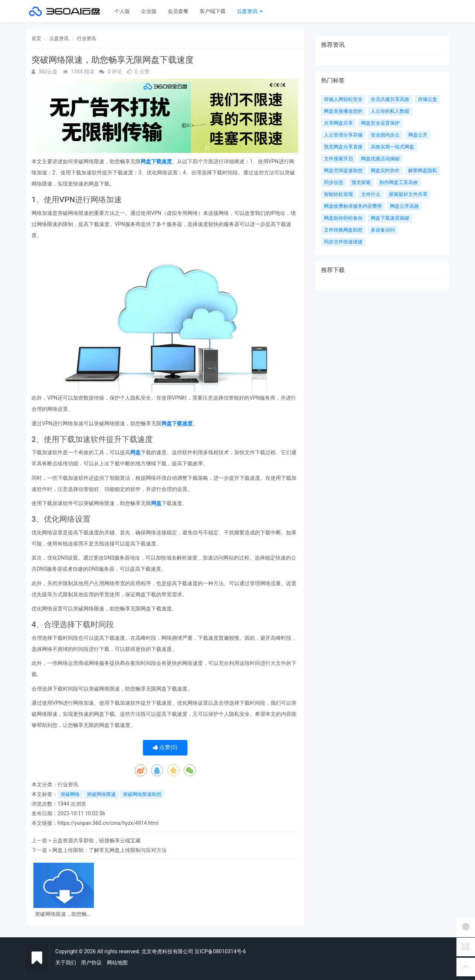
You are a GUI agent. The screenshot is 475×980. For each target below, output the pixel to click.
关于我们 (66, 963)
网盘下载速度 (156, 161)
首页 (36, 38)
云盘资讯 (250, 11)
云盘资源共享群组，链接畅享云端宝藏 (96, 840)
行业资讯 (86, 38)
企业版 (149, 11)
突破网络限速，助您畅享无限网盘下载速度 (63, 914)
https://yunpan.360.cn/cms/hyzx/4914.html (108, 823)
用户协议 (91, 963)
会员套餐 (178, 11)
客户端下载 (213, 11)
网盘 (135, 452)
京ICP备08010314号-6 (220, 951)
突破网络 (70, 794)
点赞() (165, 747)
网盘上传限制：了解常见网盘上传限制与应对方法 (109, 850)
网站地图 (117, 963)
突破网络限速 (101, 794)
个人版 (122, 11)
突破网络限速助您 (142, 794)
